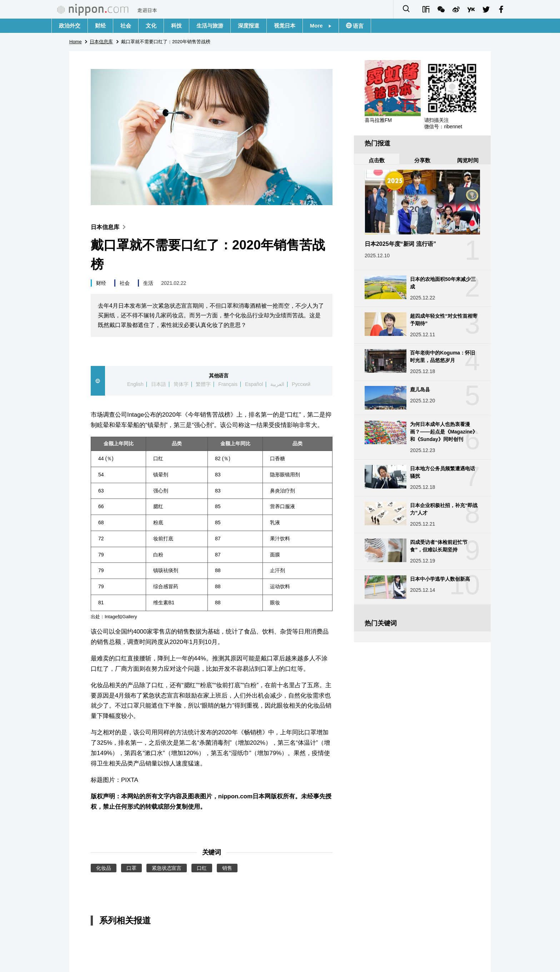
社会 (126, 26)
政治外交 (70, 26)
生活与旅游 (210, 26)
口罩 (131, 868)
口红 (202, 868)
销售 (227, 868)
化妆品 (104, 868)
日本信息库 (110, 227)
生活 (148, 283)
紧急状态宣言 (167, 868)
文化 (151, 26)
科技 (176, 26)
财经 (100, 26)
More (321, 26)
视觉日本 (285, 26)
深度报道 (249, 26)
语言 (357, 26)
